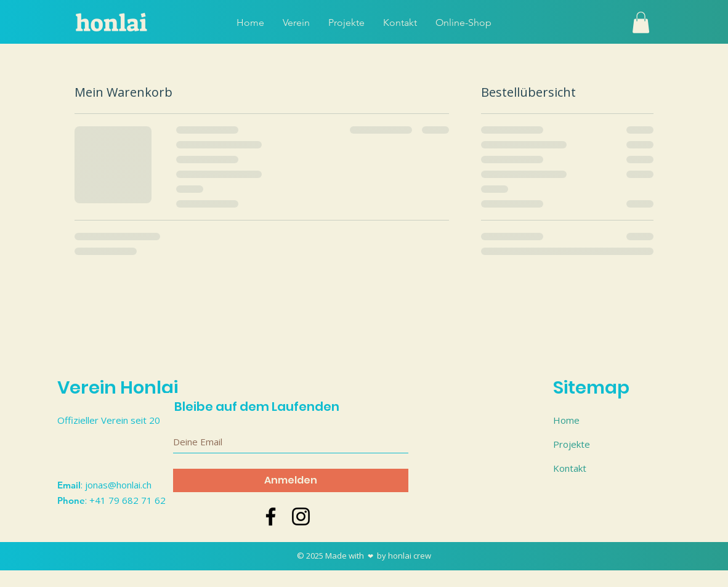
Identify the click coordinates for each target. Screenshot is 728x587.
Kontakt (570, 468)
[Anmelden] (291, 480)
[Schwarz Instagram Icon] (301, 516)
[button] (641, 22)
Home (566, 420)
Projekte (572, 444)
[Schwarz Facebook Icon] (271, 516)
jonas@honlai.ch (118, 485)
